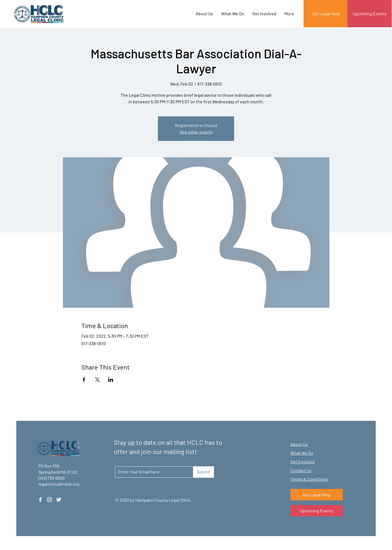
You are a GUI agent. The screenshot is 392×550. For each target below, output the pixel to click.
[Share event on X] (97, 380)
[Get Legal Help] (326, 14)
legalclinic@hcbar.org (59, 484)
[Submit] (203, 472)
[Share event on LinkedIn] (111, 380)
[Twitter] (59, 500)
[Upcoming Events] (370, 14)
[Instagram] (50, 500)
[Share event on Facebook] (84, 380)
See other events (196, 132)
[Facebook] (40, 500)
